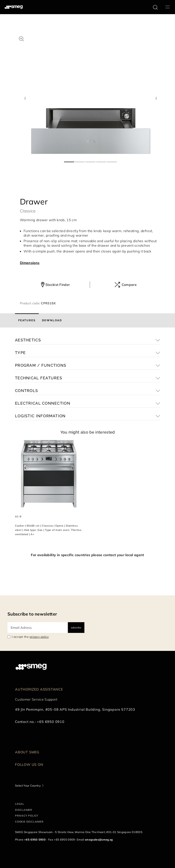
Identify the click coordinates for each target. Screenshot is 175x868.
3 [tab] (91, 160)
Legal (20, 804)
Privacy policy (27, 816)
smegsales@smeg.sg (99, 839)
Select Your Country (28, 785)
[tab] (27, 320)
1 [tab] (69, 160)
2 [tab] (80, 160)
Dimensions (30, 263)
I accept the (30, 637)
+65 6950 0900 (35, 839)
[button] (21, 38)
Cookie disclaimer (29, 822)
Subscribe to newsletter (32, 614)
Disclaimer (24, 810)
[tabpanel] (91, 94)
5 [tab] (112, 160)
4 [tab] (102, 160)
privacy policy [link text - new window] (39, 637)
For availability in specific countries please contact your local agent (87, 555)
